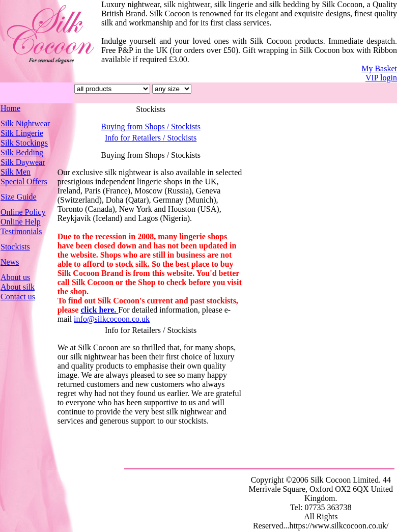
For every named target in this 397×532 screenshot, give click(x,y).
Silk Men (16, 172)
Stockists (15, 247)
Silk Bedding (22, 152)
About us (15, 277)
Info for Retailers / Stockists (151, 138)
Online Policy (23, 212)
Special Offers (24, 181)
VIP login (381, 78)
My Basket (379, 68)
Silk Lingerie (22, 133)
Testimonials (21, 231)
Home (10, 108)
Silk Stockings (24, 143)
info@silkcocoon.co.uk (112, 319)
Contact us (18, 297)
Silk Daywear (23, 162)
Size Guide (19, 197)
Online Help (21, 222)
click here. (99, 310)
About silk (18, 287)
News (10, 262)
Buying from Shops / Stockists (151, 127)
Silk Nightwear (25, 123)
